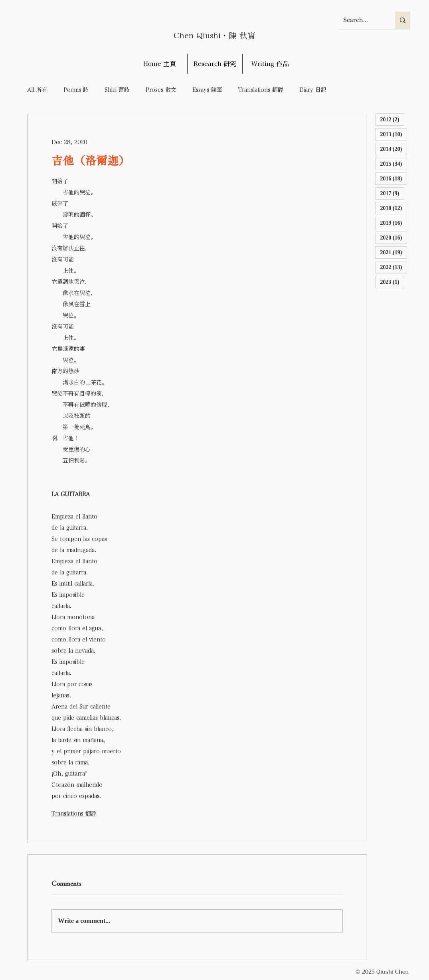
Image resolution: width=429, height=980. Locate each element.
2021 (394, 252)
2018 (394, 208)
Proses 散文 (161, 90)
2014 (394, 149)
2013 (394, 134)
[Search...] (361, 20)
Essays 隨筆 (207, 90)
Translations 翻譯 (261, 90)
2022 (394, 267)
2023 (392, 282)
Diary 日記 (313, 90)
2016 (394, 178)
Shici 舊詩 (117, 90)
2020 (394, 237)
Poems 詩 (76, 90)
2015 (394, 163)
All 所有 (37, 90)
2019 (394, 223)
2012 (392, 119)
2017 (392, 193)
